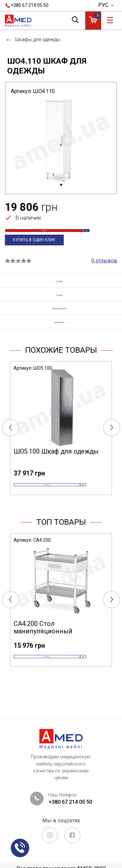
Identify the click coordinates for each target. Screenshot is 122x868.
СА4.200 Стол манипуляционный (43, 650)
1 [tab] (61, 185)
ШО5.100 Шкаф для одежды (56, 464)
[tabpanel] (61, 140)
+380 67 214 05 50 (30, 5)
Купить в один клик (35, 251)
